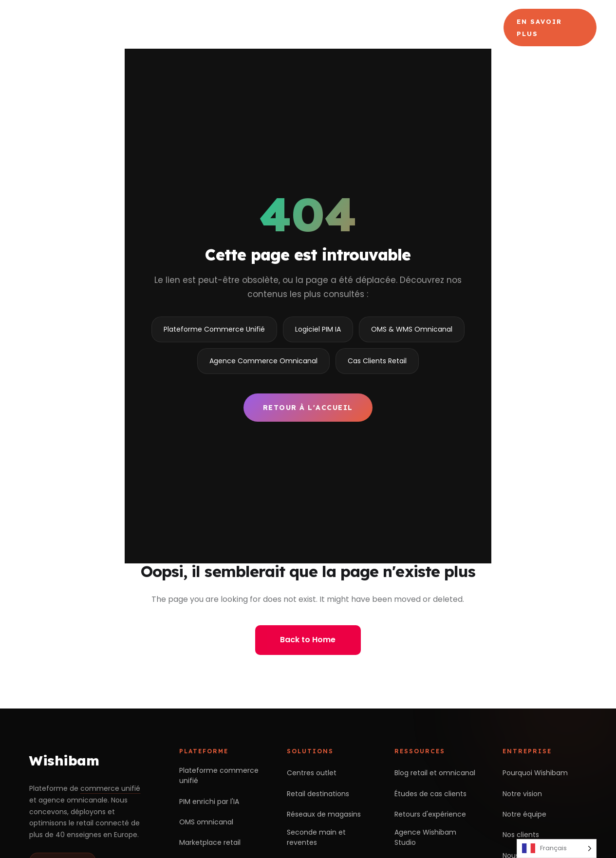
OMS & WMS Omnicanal (412, 329)
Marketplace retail (210, 842)
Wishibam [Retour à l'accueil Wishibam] (64, 760)
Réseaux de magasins (324, 814)
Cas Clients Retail (377, 361)
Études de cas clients (430, 794)
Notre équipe (524, 814)
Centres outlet (312, 773)
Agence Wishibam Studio (425, 837)
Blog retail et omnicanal (435, 773)
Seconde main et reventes (316, 837)
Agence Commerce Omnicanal (361, 28)
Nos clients (521, 835)
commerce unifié (110, 788)
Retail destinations (318, 794)
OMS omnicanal (206, 822)
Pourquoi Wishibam (535, 773)
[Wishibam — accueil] (76, 28)
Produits (280, 27)
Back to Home (308, 640)
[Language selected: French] (557, 849)
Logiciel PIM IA (318, 329)
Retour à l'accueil (308, 408)
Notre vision (522, 794)
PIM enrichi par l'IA (209, 802)
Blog (470, 27)
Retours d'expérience (430, 814)
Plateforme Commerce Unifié (214, 329)
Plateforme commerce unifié (219, 775)
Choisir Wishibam (204, 28)
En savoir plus (539, 28)
